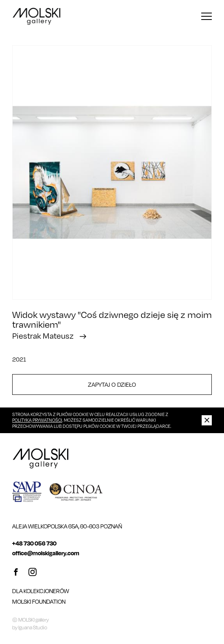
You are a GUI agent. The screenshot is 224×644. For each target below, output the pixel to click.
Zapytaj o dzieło (112, 384)
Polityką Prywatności (37, 420)
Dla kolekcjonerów (41, 591)
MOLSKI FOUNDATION (39, 601)
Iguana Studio (33, 628)
